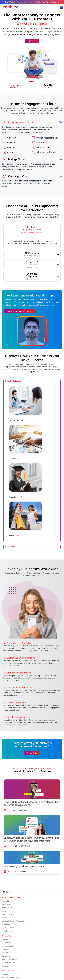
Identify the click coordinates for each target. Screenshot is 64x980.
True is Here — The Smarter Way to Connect (32, 2)
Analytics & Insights (9, 959)
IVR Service (6, 904)
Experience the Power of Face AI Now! (20, 311)
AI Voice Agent (7, 946)
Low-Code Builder (8, 928)
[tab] (32, 230)
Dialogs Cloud (14, 159)
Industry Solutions (13, 381)
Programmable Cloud (18, 122)
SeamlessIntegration (32, 276)
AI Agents (5, 966)
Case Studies (11, 547)
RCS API (5, 918)
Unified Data (32, 254)
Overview (5, 939)
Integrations (6, 956)
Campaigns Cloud (16, 176)
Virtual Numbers (8, 931)
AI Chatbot (6, 943)
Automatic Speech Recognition (13, 921)
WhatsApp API (7, 914)
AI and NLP (32, 265)
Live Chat (5, 949)
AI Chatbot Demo (8, 963)
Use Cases (6, 953)
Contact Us (32, 753)
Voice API (5, 901)
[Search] (23, 7)
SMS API (5, 911)
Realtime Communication (32, 230)
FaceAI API (6, 924)
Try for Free (32, 41)
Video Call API (7, 908)
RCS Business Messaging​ (11, 978)
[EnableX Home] (10, 7)
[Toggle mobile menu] (61, 7)
